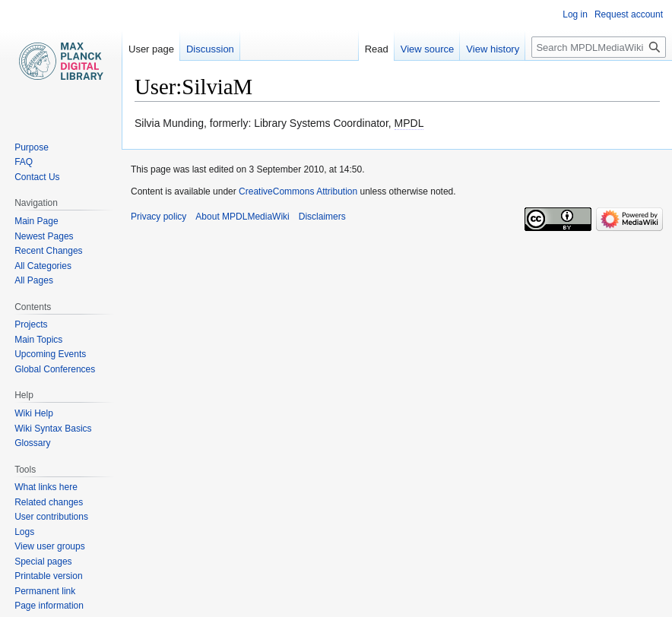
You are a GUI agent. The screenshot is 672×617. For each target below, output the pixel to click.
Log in (575, 14)
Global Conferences (55, 369)
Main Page (36, 221)
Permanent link (45, 591)
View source (428, 49)
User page (151, 49)
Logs (24, 532)
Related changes (49, 502)
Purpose (32, 147)
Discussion (210, 49)
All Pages (34, 280)
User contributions (51, 517)
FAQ (24, 162)
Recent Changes (48, 251)
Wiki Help (34, 413)
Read (377, 49)
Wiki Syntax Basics (53, 429)
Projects (31, 324)
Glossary (32, 443)
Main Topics (38, 340)
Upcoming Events (50, 354)
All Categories (43, 266)
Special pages (43, 562)
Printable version (48, 576)
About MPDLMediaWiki (242, 217)
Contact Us (37, 177)
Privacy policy (158, 217)
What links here (46, 487)
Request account (629, 14)
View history (493, 49)
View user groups (50, 546)
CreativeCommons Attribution (298, 191)
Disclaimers (322, 217)
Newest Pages (44, 236)
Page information (49, 606)
